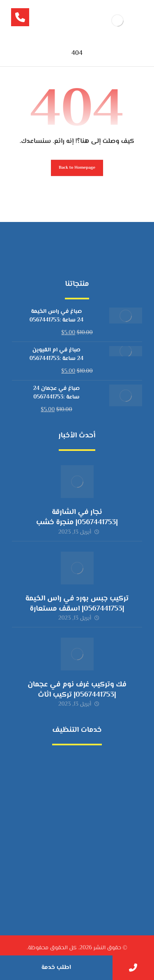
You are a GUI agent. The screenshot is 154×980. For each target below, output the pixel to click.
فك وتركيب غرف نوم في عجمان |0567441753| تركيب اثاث (77, 690)
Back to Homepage (77, 168)
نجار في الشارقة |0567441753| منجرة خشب (77, 517)
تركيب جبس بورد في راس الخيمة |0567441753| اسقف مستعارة (77, 604)
